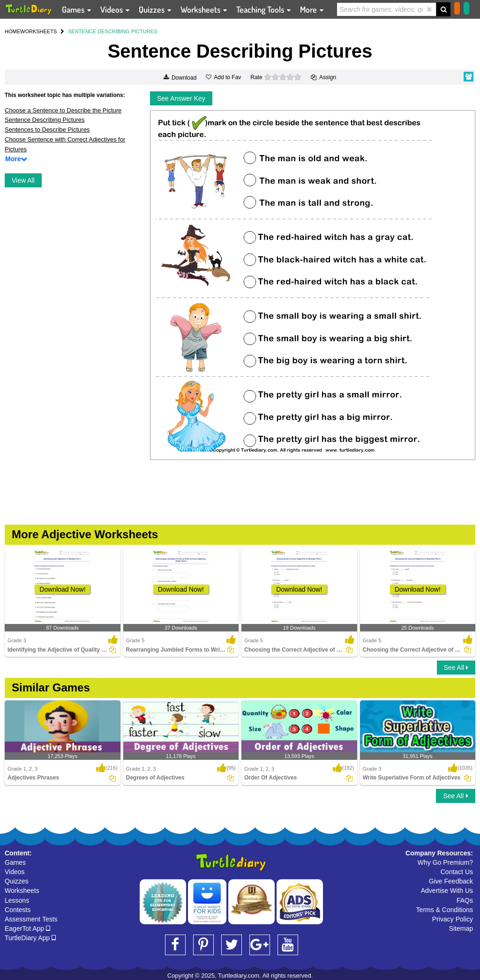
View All (23, 180)
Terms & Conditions (445, 910)
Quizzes (17, 881)
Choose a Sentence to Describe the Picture (63, 110)
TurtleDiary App (30, 938)
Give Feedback (451, 881)
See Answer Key (181, 98)
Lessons (17, 900)
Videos (15, 872)
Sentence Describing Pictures (45, 120)
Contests (18, 910)
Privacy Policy (453, 919)
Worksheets (22, 891)
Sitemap (461, 928)
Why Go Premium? (445, 862)
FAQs (465, 900)
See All (456, 668)
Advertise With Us (447, 891)
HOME (12, 31)
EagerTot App (27, 928)
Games (15, 862)
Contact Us (457, 872)
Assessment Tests (31, 919)
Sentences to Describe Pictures (47, 130)
